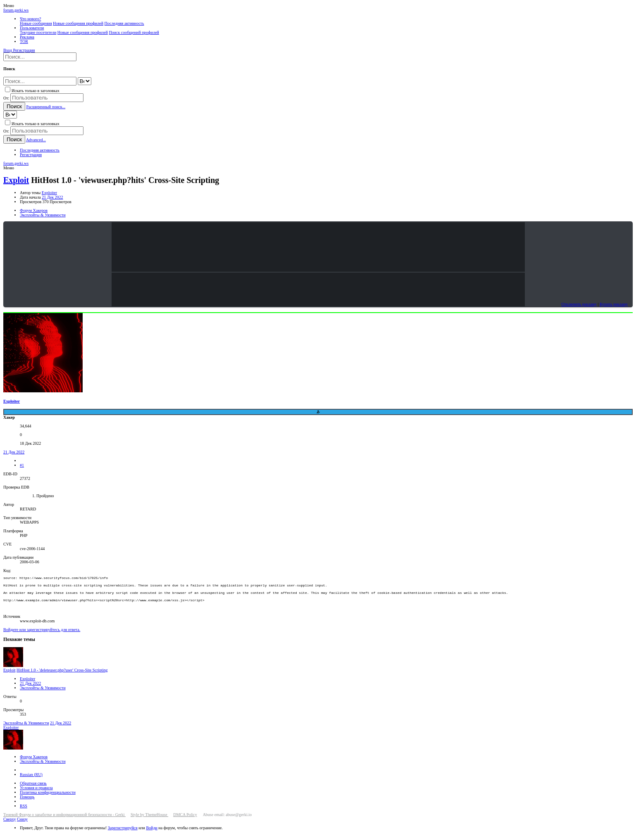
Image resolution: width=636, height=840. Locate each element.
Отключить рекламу (579, 304)
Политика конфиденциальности (48, 798)
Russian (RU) (31, 780)
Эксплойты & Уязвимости (43, 694)
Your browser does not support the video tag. (318, 247)
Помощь (27, 803)
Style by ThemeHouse (149, 820)
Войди (151, 834)
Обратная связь (33, 789)
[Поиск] (40, 57)
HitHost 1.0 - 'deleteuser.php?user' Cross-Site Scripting (62, 676)
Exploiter (49, 193)
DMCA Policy (185, 820)
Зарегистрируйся (123, 834)
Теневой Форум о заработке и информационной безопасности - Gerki (64, 820)
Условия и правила (36, 794)
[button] (9, 6)
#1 (22, 465)
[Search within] (85, 81)
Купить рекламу (614, 304)
